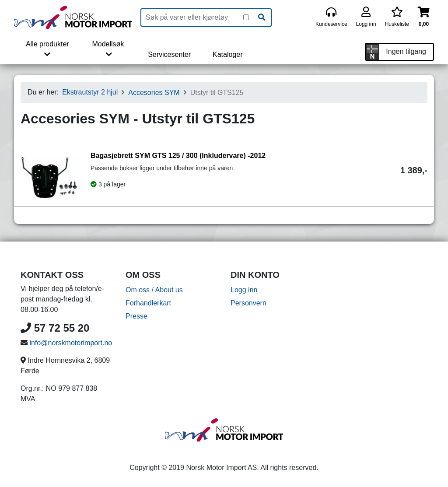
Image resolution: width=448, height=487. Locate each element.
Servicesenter (169, 54)
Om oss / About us (154, 290)
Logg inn (244, 290)
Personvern (248, 303)
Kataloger (228, 54)
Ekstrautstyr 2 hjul (90, 92)
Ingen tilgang (406, 51)
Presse (136, 316)
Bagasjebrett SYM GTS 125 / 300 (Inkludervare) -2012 (178, 156)
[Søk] (262, 18)
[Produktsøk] (192, 18)
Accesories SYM (154, 93)
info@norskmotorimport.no (71, 343)
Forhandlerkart (148, 303)
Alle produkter (47, 49)
